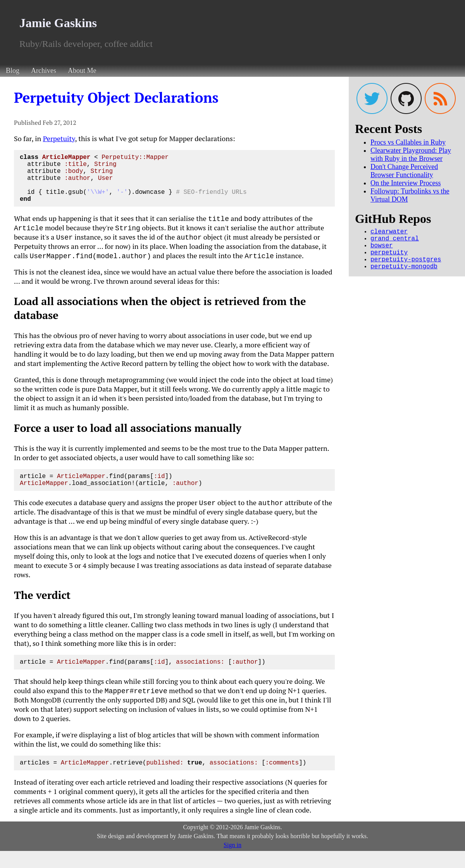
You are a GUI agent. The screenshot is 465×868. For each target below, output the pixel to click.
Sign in (232, 862)
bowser (382, 250)
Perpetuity (59, 138)
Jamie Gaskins (58, 23)
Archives (44, 71)
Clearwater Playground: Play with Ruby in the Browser (411, 154)
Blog (13, 71)
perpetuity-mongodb (404, 275)
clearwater (389, 233)
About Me (82, 71)
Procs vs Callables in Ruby (408, 142)
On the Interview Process (406, 183)
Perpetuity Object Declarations (116, 97)
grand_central (395, 241)
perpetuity (389, 258)
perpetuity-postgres (406, 267)
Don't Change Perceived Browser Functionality (404, 171)
